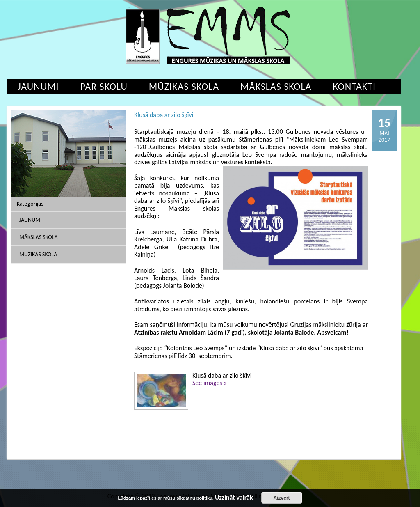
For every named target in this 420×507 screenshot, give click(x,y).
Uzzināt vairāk (234, 498)
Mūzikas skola (184, 86)
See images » (210, 383)
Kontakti (354, 86)
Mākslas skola (276, 86)
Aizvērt (282, 498)
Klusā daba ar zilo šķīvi (164, 115)
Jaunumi (38, 86)
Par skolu (104, 86)
